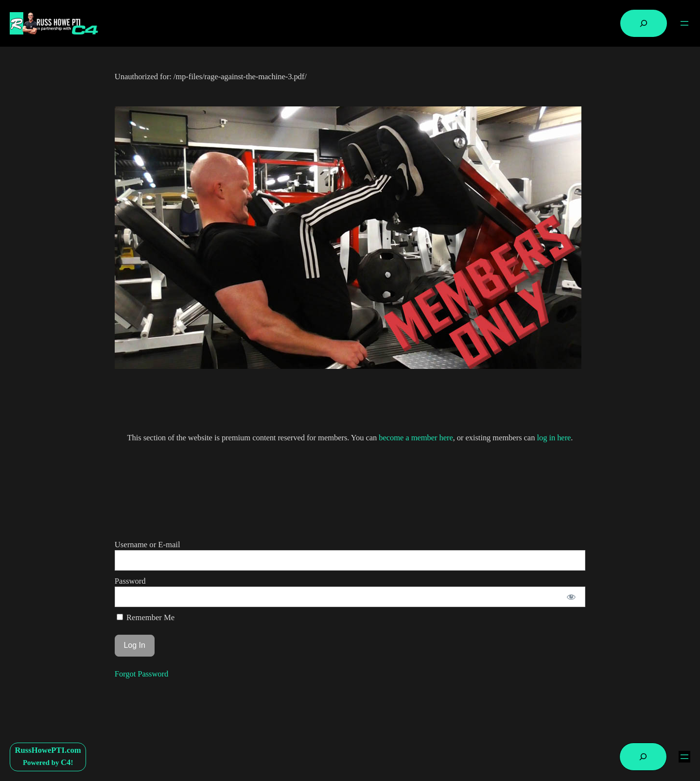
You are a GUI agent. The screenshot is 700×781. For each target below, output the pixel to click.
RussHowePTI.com (48, 750)
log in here (554, 438)
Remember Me (146, 617)
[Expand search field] (644, 23)
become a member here (416, 438)
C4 (66, 762)
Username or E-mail (148, 545)
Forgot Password (141, 674)
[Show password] (571, 597)
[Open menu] (684, 23)
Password (130, 581)
